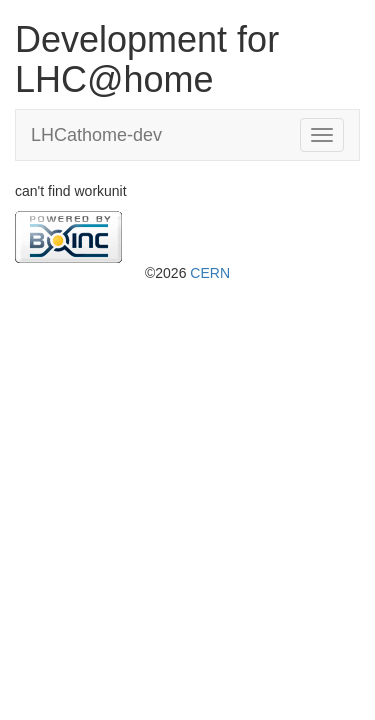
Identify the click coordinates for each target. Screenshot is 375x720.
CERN (210, 273)
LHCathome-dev (96, 135)
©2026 (187, 273)
